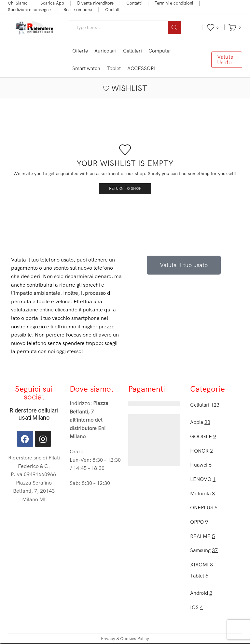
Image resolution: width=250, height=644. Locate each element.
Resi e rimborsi (78, 9)
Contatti (134, 3)
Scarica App (52, 3)
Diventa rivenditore (95, 3)
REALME (202, 536)
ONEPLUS (204, 508)
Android (201, 593)
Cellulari (132, 51)
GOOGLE (203, 436)
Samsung (204, 551)
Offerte (80, 51)
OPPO (199, 522)
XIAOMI (201, 565)
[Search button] (174, 27)
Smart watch (86, 68)
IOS (196, 608)
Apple (200, 422)
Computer (160, 51)
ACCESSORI (141, 68)
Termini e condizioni (174, 3)
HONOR (201, 451)
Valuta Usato (225, 59)
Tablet (114, 68)
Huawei (201, 465)
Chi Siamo (18, 3)
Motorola (203, 493)
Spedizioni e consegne (29, 9)
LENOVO (203, 479)
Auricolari (105, 51)
